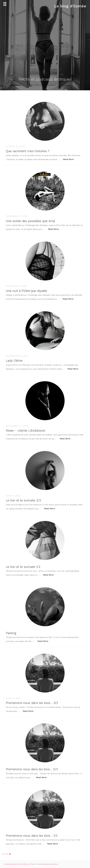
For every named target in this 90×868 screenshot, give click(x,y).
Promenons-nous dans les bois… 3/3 (32, 703)
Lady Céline (14, 361)
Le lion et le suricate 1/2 (23, 567)
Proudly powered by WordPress (17, 864)
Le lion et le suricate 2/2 (23, 500)
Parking (11, 633)
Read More (70, 159)
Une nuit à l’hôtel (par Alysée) (26, 291)
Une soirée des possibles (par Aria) (30, 221)
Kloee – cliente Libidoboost (25, 431)
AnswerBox (53, 864)
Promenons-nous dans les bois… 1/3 (32, 836)
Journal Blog (42, 864)
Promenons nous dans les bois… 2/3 (32, 769)
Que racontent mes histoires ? (28, 151)
